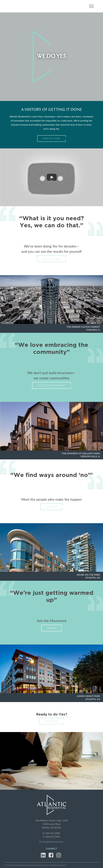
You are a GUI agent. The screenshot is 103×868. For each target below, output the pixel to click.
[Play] (52, 177)
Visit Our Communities (51, 385)
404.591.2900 (53, 833)
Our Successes (51, 259)
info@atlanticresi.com (53, 842)
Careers (52, 628)
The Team (51, 507)
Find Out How (51, 138)
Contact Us (52, 721)
